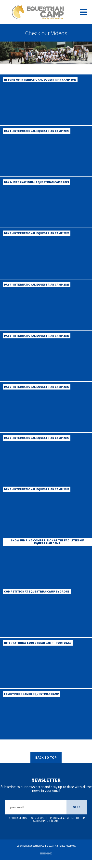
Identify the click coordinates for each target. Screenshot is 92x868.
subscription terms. (46, 829)
